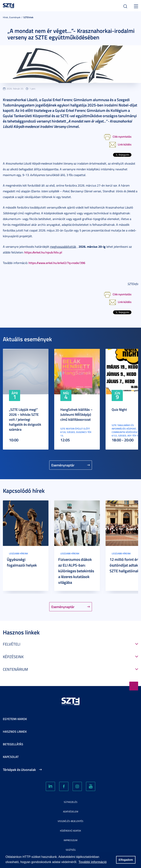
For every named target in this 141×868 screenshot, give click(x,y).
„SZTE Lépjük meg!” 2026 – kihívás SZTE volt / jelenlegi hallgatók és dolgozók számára (25, 419)
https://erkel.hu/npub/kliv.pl (43, 252)
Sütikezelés (71, 802)
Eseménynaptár (63, 465)
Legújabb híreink (18, 553)
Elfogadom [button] (126, 860)
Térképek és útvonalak (19, 770)
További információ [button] (93, 862)
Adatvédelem (71, 812)
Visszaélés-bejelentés (70, 821)
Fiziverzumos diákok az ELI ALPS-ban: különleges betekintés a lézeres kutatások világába (76, 571)
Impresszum (70, 840)
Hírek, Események (12, 17)
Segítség (71, 850)
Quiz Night (119, 409)
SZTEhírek (28, 17)
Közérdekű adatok (70, 831)
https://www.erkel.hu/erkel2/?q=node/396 (57, 263)
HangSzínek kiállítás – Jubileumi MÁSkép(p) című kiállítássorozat (76, 414)
